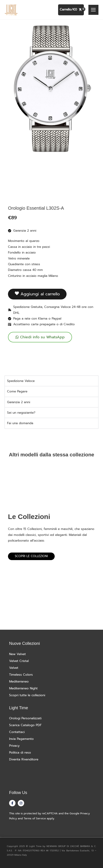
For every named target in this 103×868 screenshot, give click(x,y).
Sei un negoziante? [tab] (21, 413)
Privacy (14, 746)
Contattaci (17, 732)
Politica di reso (20, 753)
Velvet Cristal (19, 661)
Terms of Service (35, 818)
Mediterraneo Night (23, 688)
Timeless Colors (21, 675)
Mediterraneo (19, 681)
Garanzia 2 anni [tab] (19, 402)
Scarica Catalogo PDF (25, 725)
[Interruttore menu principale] (93, 10)
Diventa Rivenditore (24, 759)
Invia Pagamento (21, 739)
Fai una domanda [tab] (20, 423)
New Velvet (17, 654)
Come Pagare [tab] (17, 391)
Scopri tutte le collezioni (27, 695)
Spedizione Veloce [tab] (21, 381)
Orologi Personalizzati (25, 718)
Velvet (14, 668)
